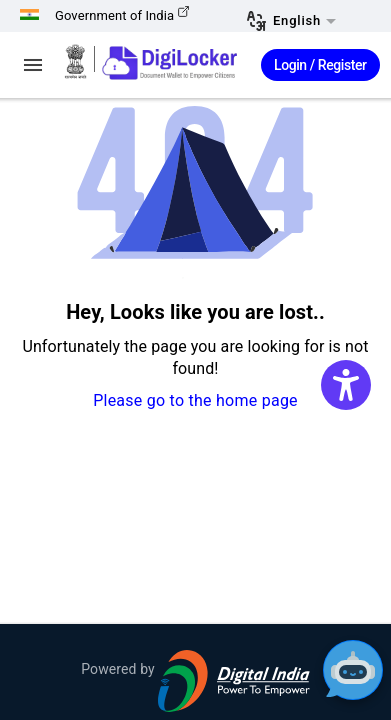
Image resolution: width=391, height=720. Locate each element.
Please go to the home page (195, 400)
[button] (303, 22)
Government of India (122, 15)
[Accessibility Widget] (346, 385)
